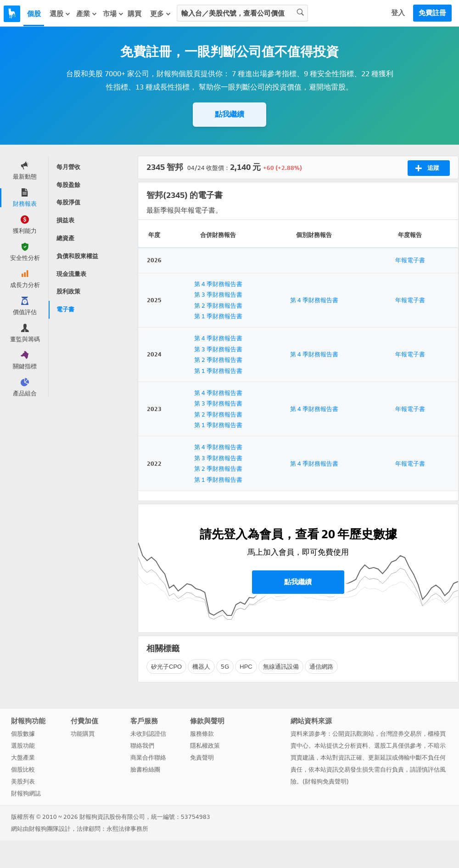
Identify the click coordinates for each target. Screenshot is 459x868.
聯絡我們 (142, 746)
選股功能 (23, 746)
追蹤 (427, 168)
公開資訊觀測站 (353, 734)
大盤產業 (23, 758)
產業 (87, 14)
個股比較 (23, 769)
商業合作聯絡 (148, 758)
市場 (113, 14)
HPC (246, 667)
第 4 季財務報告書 (218, 284)
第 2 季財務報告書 (218, 306)
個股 (34, 14)
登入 (398, 13)
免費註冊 (432, 13)
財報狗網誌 (26, 793)
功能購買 (83, 734)
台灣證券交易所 (401, 734)
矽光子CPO (166, 667)
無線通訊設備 (281, 667)
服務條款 (202, 734)
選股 (60, 14)
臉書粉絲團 (145, 769)
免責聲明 (202, 758)
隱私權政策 (205, 746)
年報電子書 (410, 260)
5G (225, 667)
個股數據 (23, 734)
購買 (134, 14)
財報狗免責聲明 (326, 781)
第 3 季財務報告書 (218, 295)
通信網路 (321, 667)
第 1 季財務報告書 (218, 316)
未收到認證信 (148, 734)
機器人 (201, 667)
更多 (161, 14)
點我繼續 (229, 114)
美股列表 (23, 781)
